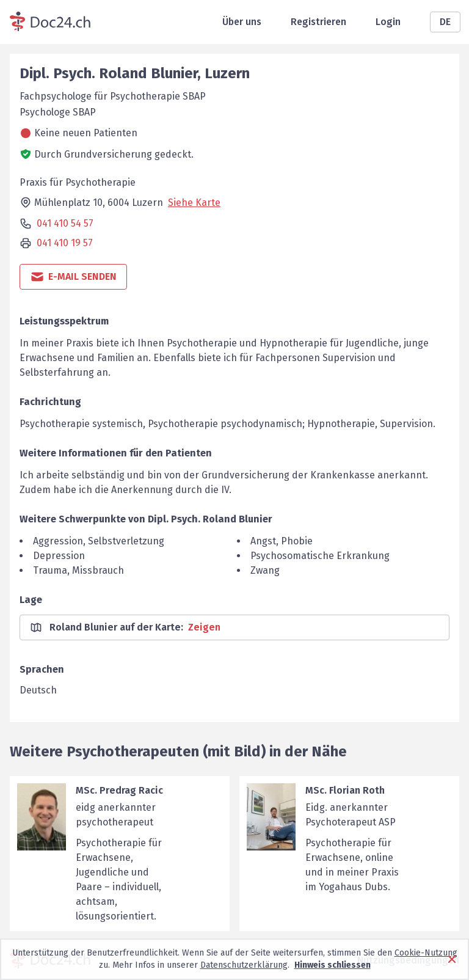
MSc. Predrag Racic (119, 790)
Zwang (265, 570)
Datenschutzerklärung (244, 965)
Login (388, 22)
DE (445, 22)
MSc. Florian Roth (345, 790)
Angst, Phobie (282, 541)
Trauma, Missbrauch (78, 570)
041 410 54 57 (65, 223)
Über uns (242, 22)
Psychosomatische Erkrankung (320, 556)
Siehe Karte (194, 203)
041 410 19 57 (65, 243)
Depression (59, 556)
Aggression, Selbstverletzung (99, 541)
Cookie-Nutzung (426, 953)
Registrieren (318, 22)
